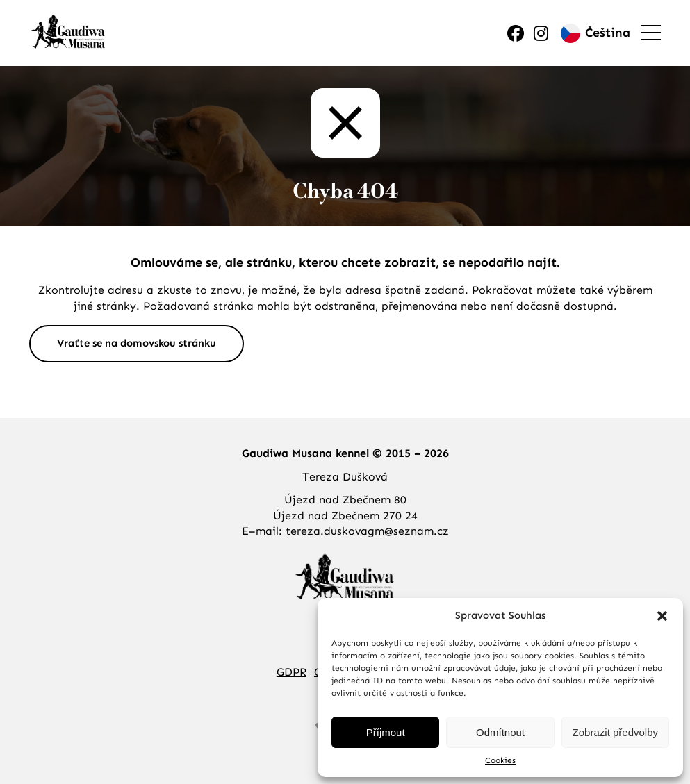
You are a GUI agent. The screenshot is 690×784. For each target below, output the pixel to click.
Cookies (500, 760)
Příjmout (386, 732)
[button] (662, 616)
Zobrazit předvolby (615, 732)
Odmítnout (500, 732)
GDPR (291, 672)
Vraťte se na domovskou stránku (137, 343)
